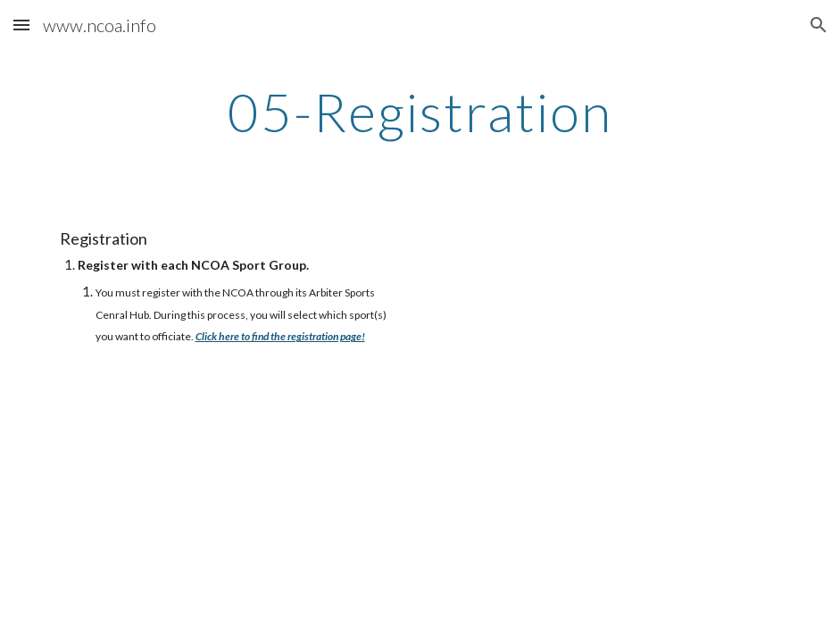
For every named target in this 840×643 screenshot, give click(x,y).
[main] (420, 112)
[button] (21, 25)
